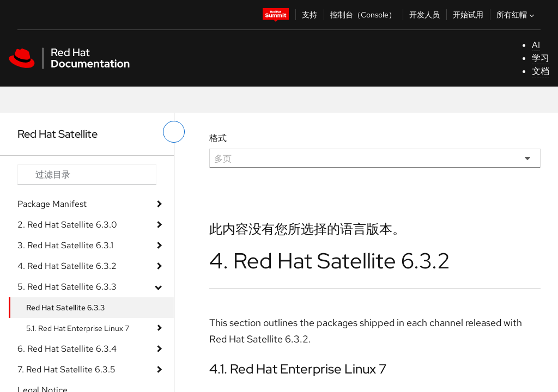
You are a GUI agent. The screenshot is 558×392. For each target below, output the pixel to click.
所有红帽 (517, 15)
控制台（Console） (363, 15)
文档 (541, 71)
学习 (541, 58)
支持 (310, 15)
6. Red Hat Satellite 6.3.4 (67, 349)
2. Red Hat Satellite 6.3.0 (67, 225)
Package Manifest (52, 204)
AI (536, 45)
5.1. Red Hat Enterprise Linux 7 (78, 328)
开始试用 (468, 15)
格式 (218, 138)
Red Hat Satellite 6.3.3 (65, 308)
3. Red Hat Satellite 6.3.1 (65, 245)
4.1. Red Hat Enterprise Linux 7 (298, 369)
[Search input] (87, 175)
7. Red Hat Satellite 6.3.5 (66, 369)
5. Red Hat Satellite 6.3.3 (67, 287)
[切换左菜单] (174, 132)
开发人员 (424, 15)
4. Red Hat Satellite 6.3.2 (67, 266)
